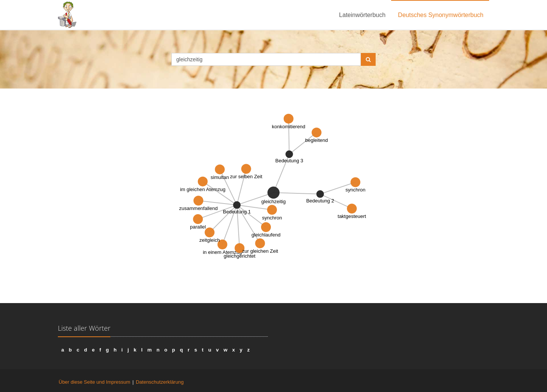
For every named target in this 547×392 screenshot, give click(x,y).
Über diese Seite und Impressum (94, 382)
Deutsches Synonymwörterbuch (441, 15)
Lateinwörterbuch (362, 15)
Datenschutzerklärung (160, 382)
